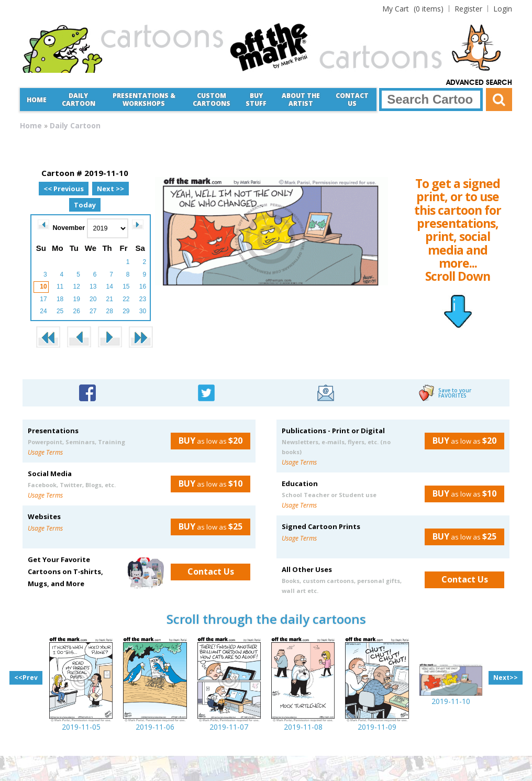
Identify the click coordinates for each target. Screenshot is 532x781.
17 (43, 299)
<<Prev (26, 678)
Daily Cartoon (79, 100)
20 (93, 299)
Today (85, 205)
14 (110, 287)
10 (43, 287)
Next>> (506, 678)
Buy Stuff (256, 100)
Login (503, 9)
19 (76, 299)
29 (126, 311)
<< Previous (64, 189)
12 (76, 287)
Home (37, 100)
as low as (207, 441)
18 (60, 299)
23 (143, 299)
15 (126, 287)
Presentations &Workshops (144, 100)
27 (93, 311)
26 (76, 311)
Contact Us (352, 100)
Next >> (110, 189)
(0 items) (413, 9)
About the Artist (301, 100)
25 (60, 311)
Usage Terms (45, 452)
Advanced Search (479, 83)
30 (143, 311)
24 (43, 311)
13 (93, 287)
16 (143, 287)
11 (60, 287)
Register (468, 9)
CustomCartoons (212, 100)
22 (126, 299)
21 (110, 299)
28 (110, 311)
